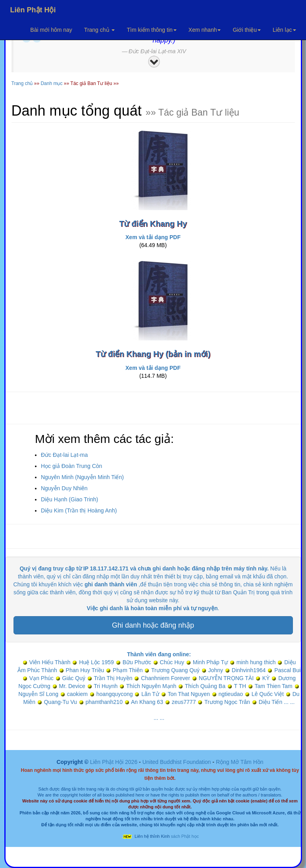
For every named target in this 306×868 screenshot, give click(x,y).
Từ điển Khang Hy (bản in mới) (153, 354)
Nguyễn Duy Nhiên (64, 488)
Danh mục (51, 83)
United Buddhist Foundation (177, 762)
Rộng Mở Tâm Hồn (240, 762)
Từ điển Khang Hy (153, 224)
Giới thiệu (247, 30)
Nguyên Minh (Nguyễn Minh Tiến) (82, 477)
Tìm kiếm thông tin (151, 30)
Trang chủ (100, 30)
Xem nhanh (205, 30)
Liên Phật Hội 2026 (115, 762)
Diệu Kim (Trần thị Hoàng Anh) (79, 510)
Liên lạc (284, 30)
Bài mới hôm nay (51, 30)
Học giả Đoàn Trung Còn (72, 466)
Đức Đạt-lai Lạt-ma (64, 455)
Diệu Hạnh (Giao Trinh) (69, 499)
